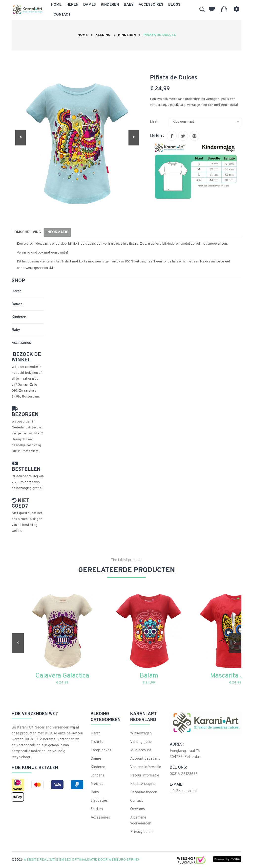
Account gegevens (145, 759)
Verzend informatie (146, 767)
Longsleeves (101, 750)
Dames (90, 5)
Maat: (154, 122)
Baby (129, 5)
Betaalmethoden (144, 792)
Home (56, 5)
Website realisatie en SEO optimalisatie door (81, 860)
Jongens (97, 776)
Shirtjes (97, 809)
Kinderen (110, 5)
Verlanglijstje (141, 742)
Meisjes (97, 784)
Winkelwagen (141, 734)
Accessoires (151, 5)
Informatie (57, 232)
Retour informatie (145, 776)
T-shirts (97, 742)
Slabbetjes (99, 801)
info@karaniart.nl (183, 791)
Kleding (103, 35)
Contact (62, 15)
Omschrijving (28, 232)
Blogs (174, 5)
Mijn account (141, 750)
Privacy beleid (142, 832)
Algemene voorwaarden (141, 821)
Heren (72, 5)
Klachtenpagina (143, 784)
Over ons (137, 809)
